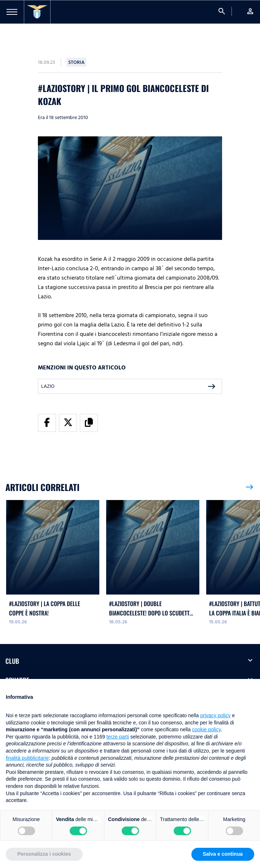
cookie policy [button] (206, 729)
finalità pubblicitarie (27, 758)
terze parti (118, 737)
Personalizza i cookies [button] (44, 854)
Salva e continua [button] (223, 854)
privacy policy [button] (216, 715)
